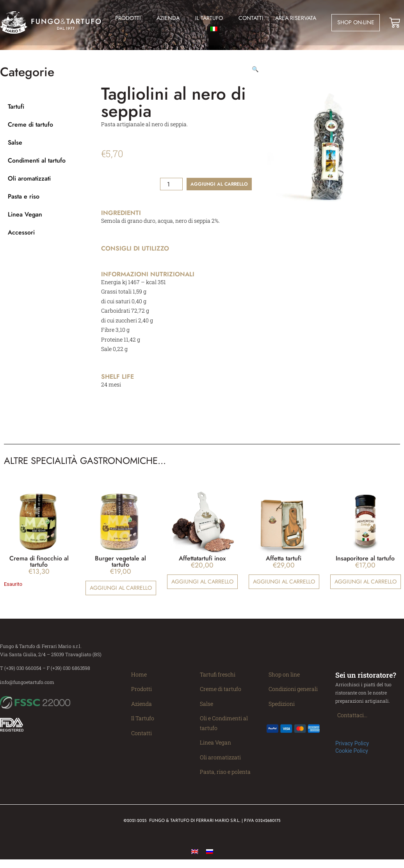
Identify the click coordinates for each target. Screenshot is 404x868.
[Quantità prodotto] (171, 189)
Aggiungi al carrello (219, 189)
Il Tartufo (211, 18)
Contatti (251, 18)
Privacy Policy (352, 748)
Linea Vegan (25, 219)
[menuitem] (217, 29)
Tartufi (16, 111)
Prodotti (130, 18)
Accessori (21, 237)
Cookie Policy (352, 755)
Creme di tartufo (30, 129)
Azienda (170, 18)
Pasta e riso (24, 201)
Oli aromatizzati (29, 183)
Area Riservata (296, 18)
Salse (15, 147)
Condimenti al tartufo (37, 165)
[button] (255, 74)
